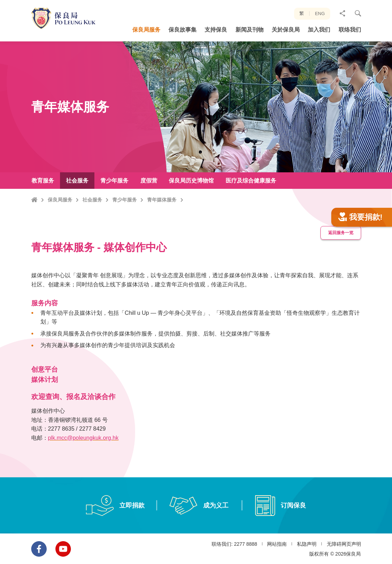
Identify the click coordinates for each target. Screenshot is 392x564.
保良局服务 (60, 200)
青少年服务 (125, 200)
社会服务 (92, 200)
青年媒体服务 (162, 200)
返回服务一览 (341, 241)
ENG (320, 14)
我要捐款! (360, 225)
